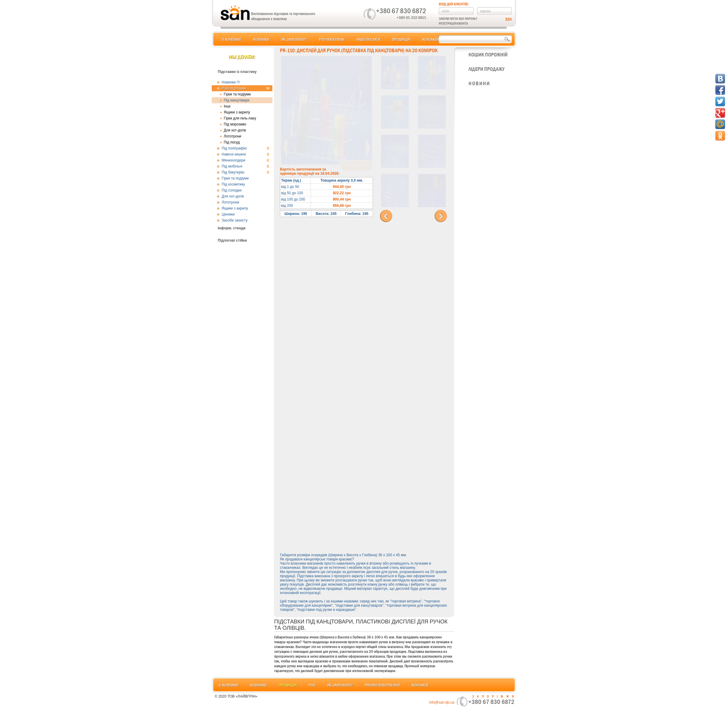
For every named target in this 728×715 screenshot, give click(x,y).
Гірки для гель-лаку (240, 118)
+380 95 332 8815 (411, 17)
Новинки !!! (231, 82)
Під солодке (232, 190)
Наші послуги (368, 39)
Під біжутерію (246, 172)
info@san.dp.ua (442, 702)
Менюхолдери (246, 160)
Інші (227, 106)
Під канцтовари (237, 100)
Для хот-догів (235, 130)
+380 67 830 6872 (401, 11)
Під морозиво (235, 124)
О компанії (231, 39)
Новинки (261, 39)
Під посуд (232, 142)
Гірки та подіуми (237, 94)
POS (312, 685)
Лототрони (232, 136)
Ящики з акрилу (237, 112)
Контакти (431, 39)
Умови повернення (382, 685)
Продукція (401, 39)
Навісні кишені (246, 154)
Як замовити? (294, 39)
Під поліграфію (246, 148)
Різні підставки (246, 88)
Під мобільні (246, 166)
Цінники (228, 214)
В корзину (356, 166)
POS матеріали (332, 39)
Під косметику (233, 184)
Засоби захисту (235, 220)
